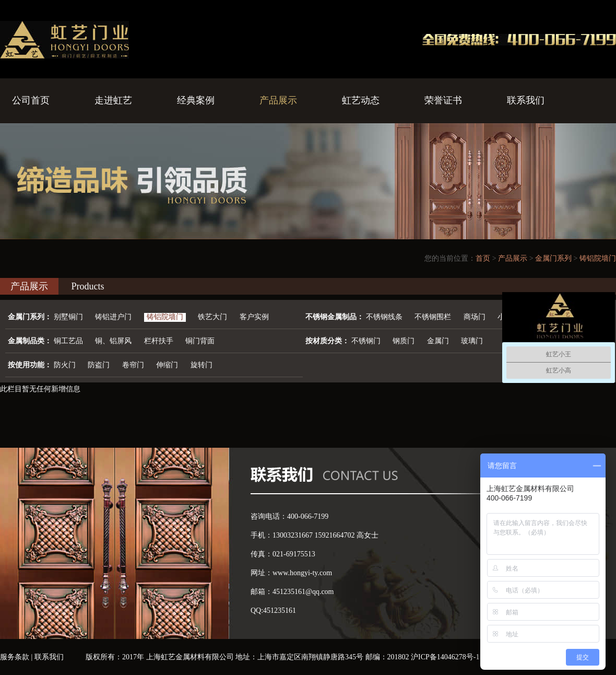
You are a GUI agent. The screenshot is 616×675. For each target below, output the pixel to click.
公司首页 (31, 100)
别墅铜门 (68, 317)
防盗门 (99, 365)
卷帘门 (133, 365)
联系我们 (526, 100)
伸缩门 (167, 365)
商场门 (475, 317)
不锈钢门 (366, 341)
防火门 (65, 365)
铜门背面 (200, 341)
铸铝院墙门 (598, 258)
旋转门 (202, 365)
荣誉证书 (443, 100)
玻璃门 (472, 341)
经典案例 (196, 100)
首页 (483, 258)
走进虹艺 (113, 100)
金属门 (438, 341)
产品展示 (278, 100)
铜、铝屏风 (113, 341)
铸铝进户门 (113, 317)
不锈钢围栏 (433, 317)
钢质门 (404, 341)
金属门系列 (553, 258)
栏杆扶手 (159, 341)
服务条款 (15, 657)
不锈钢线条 (384, 317)
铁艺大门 (212, 317)
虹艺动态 (361, 100)
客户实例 (254, 317)
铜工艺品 (68, 341)
